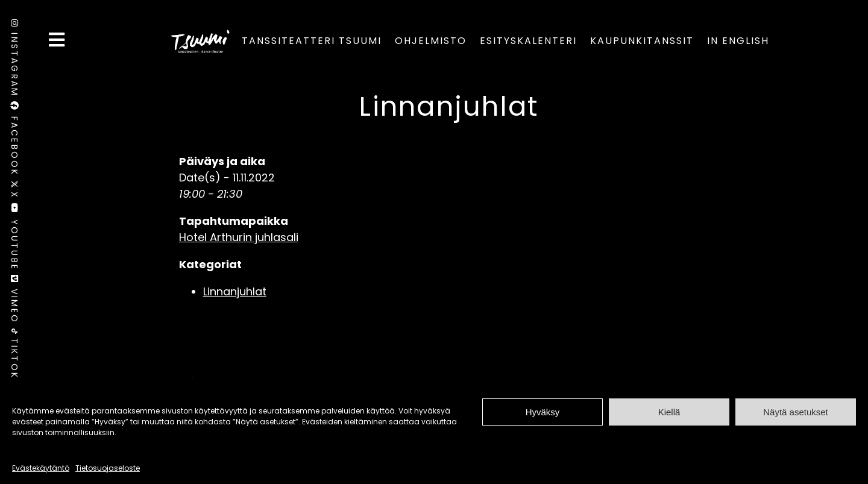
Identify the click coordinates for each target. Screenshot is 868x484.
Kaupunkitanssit (642, 41)
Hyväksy (543, 412)
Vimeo (14, 302)
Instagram (14, 60)
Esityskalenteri (528, 41)
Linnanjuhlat (449, 106)
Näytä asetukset (796, 412)
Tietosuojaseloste (108, 468)
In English (738, 41)
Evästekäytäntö (41, 468)
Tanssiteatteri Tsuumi (312, 41)
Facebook (14, 141)
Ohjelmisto (431, 41)
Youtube (14, 239)
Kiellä (669, 412)
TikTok (14, 354)
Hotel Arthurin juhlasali (239, 237)
